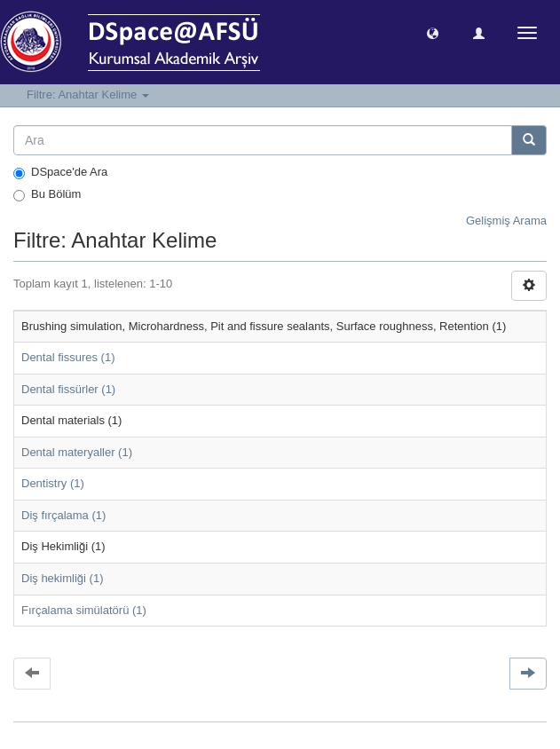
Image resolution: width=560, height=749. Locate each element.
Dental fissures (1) (68, 357)
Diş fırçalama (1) (63, 515)
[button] (433, 32)
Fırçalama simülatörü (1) (84, 610)
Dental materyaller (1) (77, 452)
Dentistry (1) (53, 483)
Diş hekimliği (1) (62, 578)
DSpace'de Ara (60, 172)
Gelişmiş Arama (506, 221)
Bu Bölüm (47, 194)
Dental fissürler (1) (68, 389)
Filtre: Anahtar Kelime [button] (88, 95)
